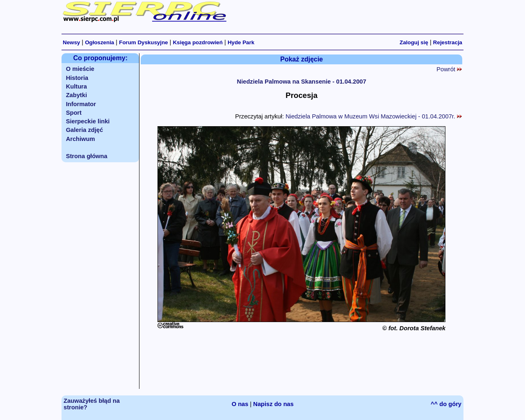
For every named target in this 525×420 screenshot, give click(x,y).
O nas (240, 404)
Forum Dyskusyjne (143, 42)
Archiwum (81, 139)
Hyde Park (241, 42)
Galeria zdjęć (84, 130)
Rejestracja (448, 42)
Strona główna (87, 156)
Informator (81, 104)
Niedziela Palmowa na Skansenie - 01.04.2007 (302, 82)
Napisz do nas (273, 404)
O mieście (80, 69)
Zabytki (76, 95)
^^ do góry (446, 404)
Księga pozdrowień (197, 42)
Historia (77, 78)
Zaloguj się (414, 42)
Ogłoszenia (99, 42)
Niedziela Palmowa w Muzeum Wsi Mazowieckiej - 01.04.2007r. (374, 116)
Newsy (71, 42)
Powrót (449, 69)
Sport (74, 113)
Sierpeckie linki (88, 121)
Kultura (76, 86)
